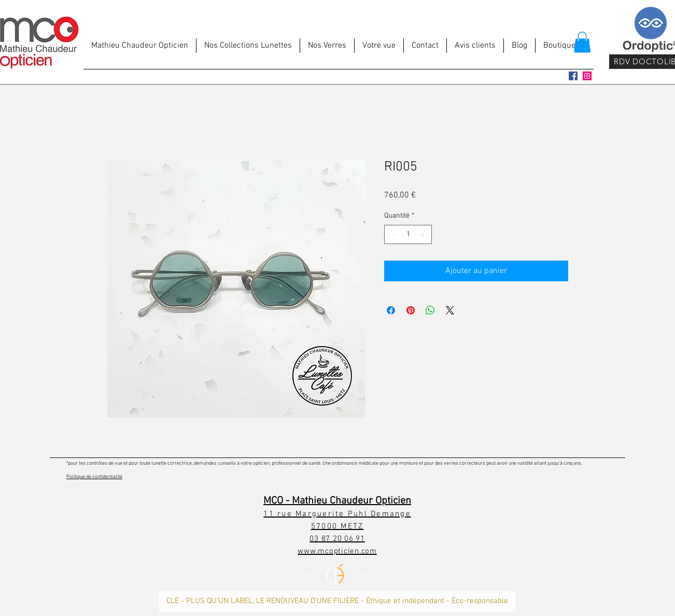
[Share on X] (450, 310)
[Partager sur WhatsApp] (430, 310)
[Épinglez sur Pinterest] (411, 310)
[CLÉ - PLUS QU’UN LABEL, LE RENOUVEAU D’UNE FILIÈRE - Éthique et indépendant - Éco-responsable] (337, 601)
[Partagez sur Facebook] (391, 310)
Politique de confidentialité (94, 477)
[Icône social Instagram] (587, 76)
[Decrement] (392, 234)
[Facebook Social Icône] (573, 76)
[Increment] (424, 234)
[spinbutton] (408, 234)
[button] (582, 42)
